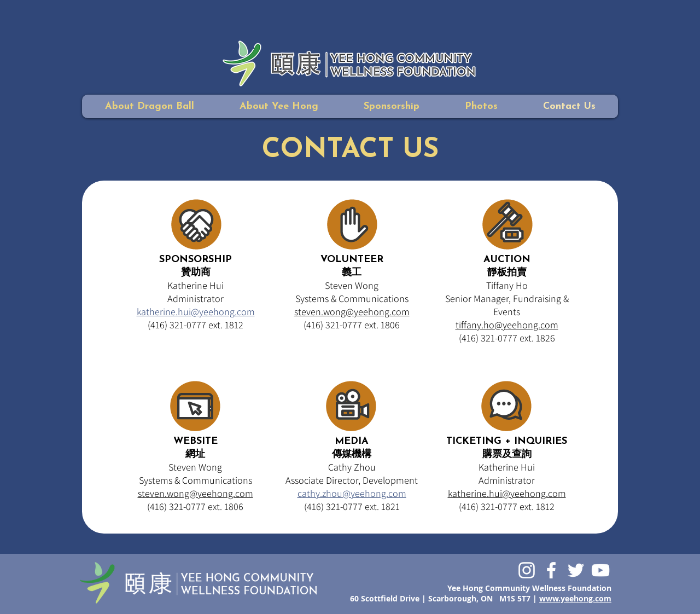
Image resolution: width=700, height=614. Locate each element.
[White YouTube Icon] (600, 570)
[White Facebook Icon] (551, 570)
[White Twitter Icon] (576, 570)
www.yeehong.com (575, 598)
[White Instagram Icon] (527, 570)
